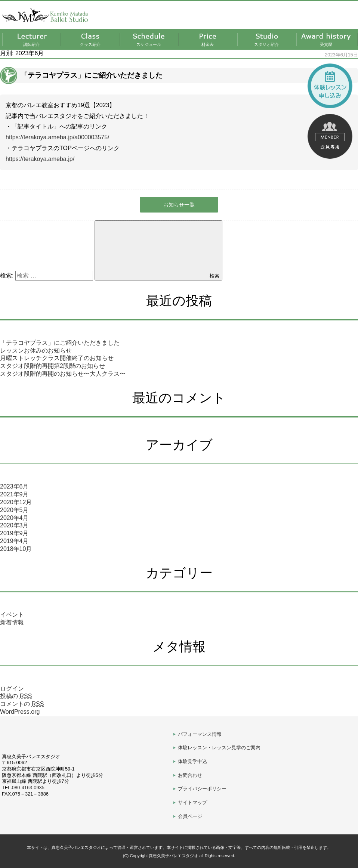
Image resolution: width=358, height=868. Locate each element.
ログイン (12, 689)
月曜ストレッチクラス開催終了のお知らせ (57, 358)
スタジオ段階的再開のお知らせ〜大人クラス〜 (63, 374)
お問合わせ (190, 775)
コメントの (22, 704)
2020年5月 (14, 510)
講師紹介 (31, 44)
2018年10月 (16, 549)
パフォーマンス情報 (200, 734)
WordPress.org (20, 712)
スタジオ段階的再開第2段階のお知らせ (53, 366)
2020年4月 (14, 518)
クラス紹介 (90, 44)
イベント (12, 615)
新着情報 (12, 622)
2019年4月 (14, 541)
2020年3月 (14, 525)
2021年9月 (14, 494)
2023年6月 (14, 486)
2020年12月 (16, 502)
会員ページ (190, 816)
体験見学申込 (192, 761)
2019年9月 (14, 533)
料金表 (208, 44)
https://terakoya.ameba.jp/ (40, 159)
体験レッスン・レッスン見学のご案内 (219, 748)
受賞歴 (326, 44)
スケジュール (149, 44)
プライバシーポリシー (202, 789)
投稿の (16, 696)
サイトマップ (192, 802)
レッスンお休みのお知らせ (36, 351)
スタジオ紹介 (266, 44)
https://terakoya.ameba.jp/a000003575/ (58, 137)
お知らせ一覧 (179, 205)
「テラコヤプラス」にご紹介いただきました (60, 343)
